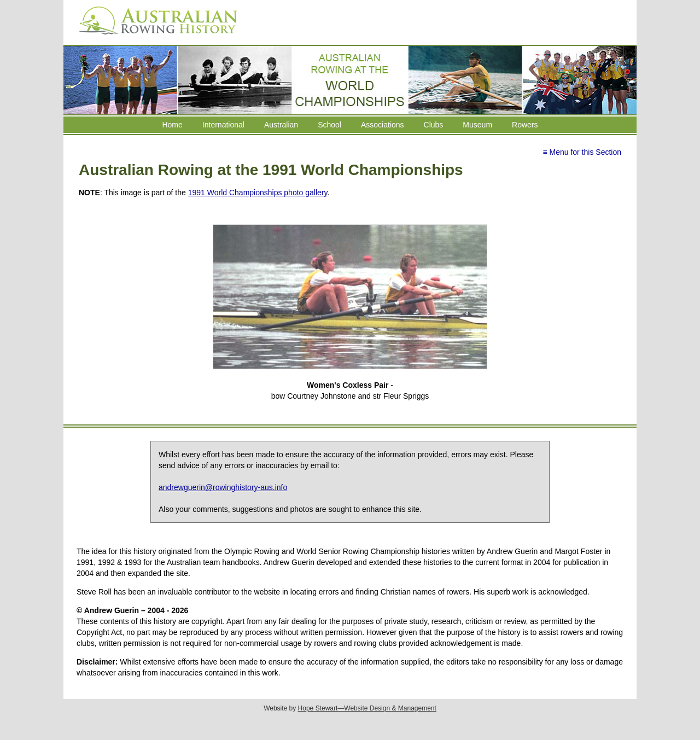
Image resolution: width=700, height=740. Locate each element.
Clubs (434, 125)
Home (172, 125)
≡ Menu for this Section (582, 152)
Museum (477, 125)
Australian (281, 125)
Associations (383, 125)
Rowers (525, 125)
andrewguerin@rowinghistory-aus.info (223, 487)
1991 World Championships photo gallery (258, 193)
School (329, 125)
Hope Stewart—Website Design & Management (367, 708)
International (223, 125)
